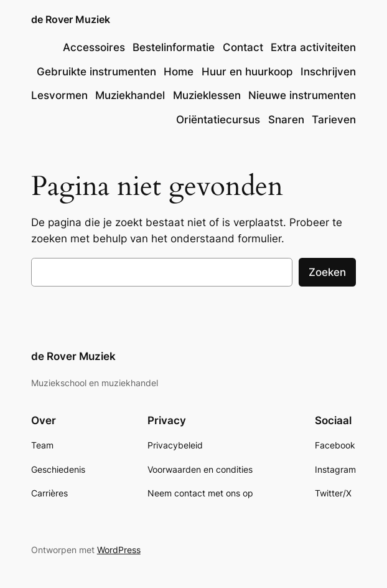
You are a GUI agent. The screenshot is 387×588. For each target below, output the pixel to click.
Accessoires (94, 47)
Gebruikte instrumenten (96, 72)
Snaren (286, 120)
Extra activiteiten (313, 47)
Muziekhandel (130, 95)
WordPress (119, 550)
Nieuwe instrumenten (302, 95)
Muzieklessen (207, 95)
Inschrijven (328, 72)
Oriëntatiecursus (218, 120)
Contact (243, 47)
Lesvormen (59, 95)
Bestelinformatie (174, 47)
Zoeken (327, 272)
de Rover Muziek (71, 20)
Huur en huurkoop (247, 72)
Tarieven (334, 120)
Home (179, 72)
